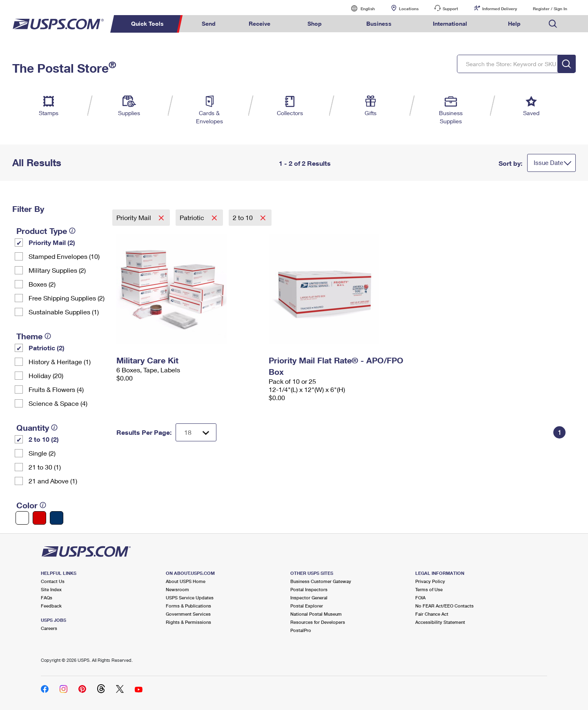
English (359, 8)
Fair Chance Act (432, 614)
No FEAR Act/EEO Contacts (444, 606)
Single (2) (42, 453)
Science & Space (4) (58, 403)
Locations (409, 9)
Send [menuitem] (209, 23)
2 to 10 (244, 217)
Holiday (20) (46, 375)
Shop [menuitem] (315, 23)
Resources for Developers (318, 622)
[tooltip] (72, 231)
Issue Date (548, 162)
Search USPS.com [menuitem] (553, 24)
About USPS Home (186, 581)
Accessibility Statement (440, 622)
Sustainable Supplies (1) (64, 312)
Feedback (51, 606)
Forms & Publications (188, 606)
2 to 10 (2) (44, 439)
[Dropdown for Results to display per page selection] (196, 432)
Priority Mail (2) (52, 242)
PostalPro (301, 630)
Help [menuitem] (514, 23)
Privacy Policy (430, 581)
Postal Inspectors (309, 589)
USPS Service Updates (190, 598)
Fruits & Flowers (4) (56, 389)
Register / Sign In (550, 9)
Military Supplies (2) (57, 270)
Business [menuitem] (379, 23)
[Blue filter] (57, 518)
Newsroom (177, 589)
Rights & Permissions (188, 622)
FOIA (420, 598)
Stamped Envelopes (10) (64, 256)
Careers (49, 628)
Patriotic (193, 217)
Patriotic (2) (47, 348)
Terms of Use (429, 589)
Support (450, 9)
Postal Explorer (307, 606)
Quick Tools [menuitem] (147, 23)
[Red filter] (39, 518)
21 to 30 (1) (45, 467)
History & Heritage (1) (60, 362)
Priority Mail (135, 217)
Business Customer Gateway (321, 581)
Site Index (51, 589)
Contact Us (53, 581)
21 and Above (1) (53, 481)
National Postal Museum (316, 614)
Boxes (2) (42, 284)
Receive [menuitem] (259, 23)
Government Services (188, 614)
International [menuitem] (450, 23)
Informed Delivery (500, 9)
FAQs (47, 598)
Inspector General (309, 598)
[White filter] (22, 518)
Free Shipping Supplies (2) (67, 298)
